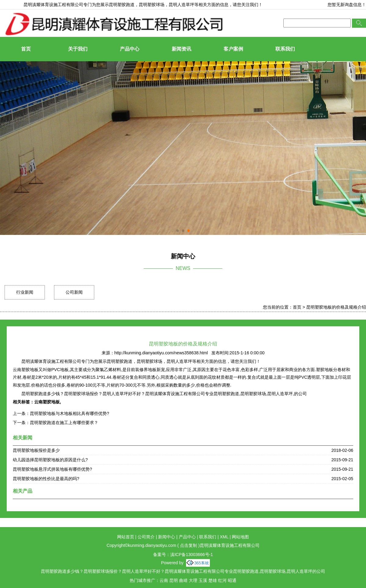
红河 (222, 580)
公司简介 (146, 537)
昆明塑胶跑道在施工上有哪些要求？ (64, 423)
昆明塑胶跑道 (122, 5)
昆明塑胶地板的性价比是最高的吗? (46, 479)
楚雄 (213, 580)
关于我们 (78, 49)
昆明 (174, 580)
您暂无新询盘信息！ (347, 5)
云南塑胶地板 (47, 402)
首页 (26, 49)
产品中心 (130, 49)
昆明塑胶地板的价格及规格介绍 (336, 307)
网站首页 (126, 537)
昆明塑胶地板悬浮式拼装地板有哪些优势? (52, 469)
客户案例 (233, 49)
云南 (164, 580)
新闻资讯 (181, 49)
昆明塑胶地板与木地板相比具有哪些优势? (70, 413)
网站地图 (240, 537)
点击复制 (188, 545)
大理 (193, 580)
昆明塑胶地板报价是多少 (36, 450)
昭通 (232, 580)
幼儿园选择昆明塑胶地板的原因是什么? (50, 460)
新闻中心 (167, 537)
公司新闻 (74, 292)
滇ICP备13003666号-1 (192, 554)
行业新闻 (25, 292)
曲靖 (183, 580)
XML (224, 537)
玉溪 (203, 580)
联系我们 (285, 49)
